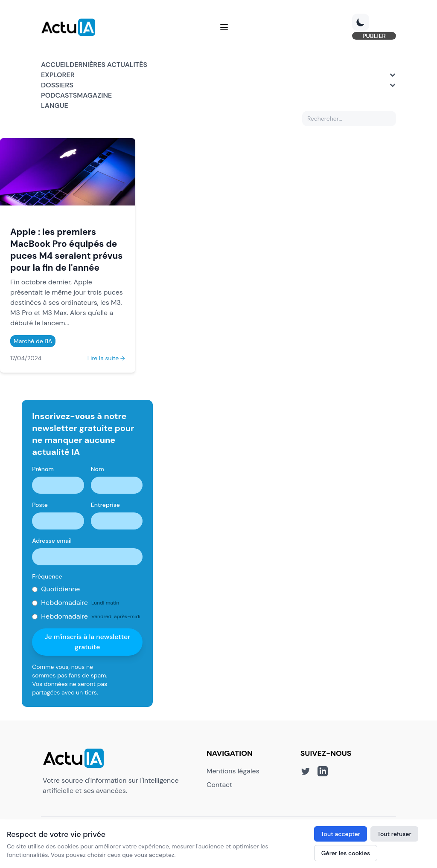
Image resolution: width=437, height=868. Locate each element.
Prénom (43, 469)
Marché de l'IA (33, 341)
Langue (55, 106)
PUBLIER (374, 36)
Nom (98, 469)
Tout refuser (394, 834)
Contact (219, 785)
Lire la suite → (106, 358)
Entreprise (105, 505)
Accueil (55, 65)
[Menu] (224, 27)
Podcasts (59, 95)
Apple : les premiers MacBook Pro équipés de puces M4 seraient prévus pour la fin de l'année (66, 250)
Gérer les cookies (346, 853)
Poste (40, 505)
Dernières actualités (108, 65)
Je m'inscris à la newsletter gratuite (87, 642)
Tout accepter (341, 834)
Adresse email (52, 541)
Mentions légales (233, 771)
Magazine (94, 95)
